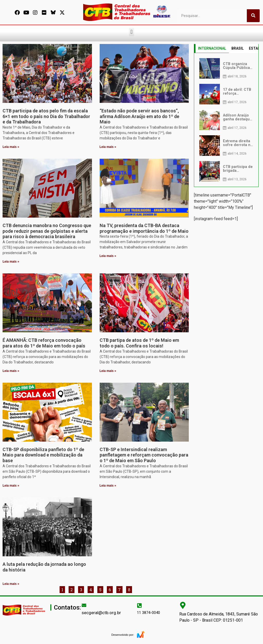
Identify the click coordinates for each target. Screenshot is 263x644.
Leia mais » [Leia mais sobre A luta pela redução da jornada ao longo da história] (11, 584)
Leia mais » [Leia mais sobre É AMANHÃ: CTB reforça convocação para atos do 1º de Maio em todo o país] (11, 371)
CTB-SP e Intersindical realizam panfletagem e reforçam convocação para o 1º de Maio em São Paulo (144, 455)
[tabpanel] (226, 120)
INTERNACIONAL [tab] (212, 48)
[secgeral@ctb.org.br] (84, 605)
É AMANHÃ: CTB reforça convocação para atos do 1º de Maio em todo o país (44, 343)
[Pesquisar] (253, 16)
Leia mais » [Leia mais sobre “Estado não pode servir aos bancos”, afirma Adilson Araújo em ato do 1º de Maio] (108, 147)
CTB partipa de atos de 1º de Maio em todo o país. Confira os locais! (139, 343)
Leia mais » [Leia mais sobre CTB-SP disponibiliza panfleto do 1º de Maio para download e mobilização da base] (11, 486)
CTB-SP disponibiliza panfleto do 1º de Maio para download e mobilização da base (43, 455)
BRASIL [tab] (238, 48)
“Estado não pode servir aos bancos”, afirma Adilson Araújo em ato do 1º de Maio (139, 116)
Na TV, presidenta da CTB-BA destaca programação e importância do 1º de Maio (144, 228)
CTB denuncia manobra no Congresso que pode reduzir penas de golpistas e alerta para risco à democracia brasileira (47, 231)
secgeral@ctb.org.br (101, 613)
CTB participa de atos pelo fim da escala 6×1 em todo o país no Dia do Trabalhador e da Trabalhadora (46, 116)
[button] (131, 32)
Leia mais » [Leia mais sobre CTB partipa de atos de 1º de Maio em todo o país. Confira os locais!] (108, 371)
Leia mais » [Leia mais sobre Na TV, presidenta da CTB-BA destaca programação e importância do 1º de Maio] (108, 256)
